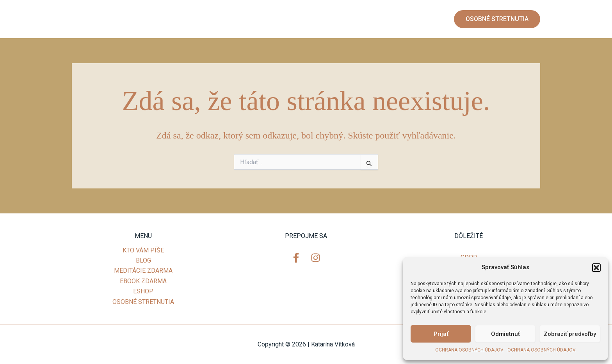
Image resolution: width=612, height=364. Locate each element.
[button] (596, 268)
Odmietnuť (505, 334)
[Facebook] (84, 20)
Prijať (441, 334)
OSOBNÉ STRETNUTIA (143, 302)
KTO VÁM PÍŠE (224, 19)
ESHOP (426, 19)
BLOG (265, 19)
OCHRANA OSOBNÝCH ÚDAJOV (469, 350)
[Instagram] (99, 20)
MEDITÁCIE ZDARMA (314, 19)
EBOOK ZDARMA (380, 19)
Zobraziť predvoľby (570, 334)
